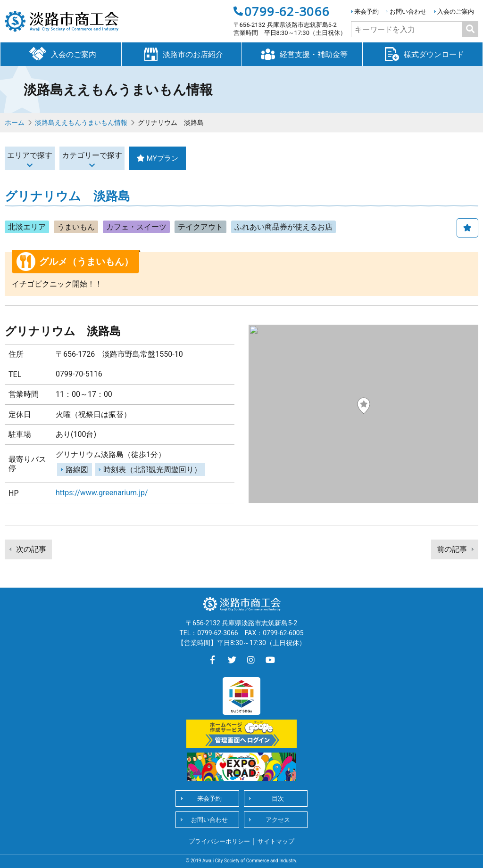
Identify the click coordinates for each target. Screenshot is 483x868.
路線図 (77, 470)
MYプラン (234, 158)
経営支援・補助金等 (302, 54)
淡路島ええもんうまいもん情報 (81, 123)
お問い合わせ (408, 12)
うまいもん (76, 227)
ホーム (15, 123)
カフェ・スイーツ (136, 227)
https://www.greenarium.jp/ (102, 493)
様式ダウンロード (423, 54)
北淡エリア (27, 227)
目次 (278, 798)
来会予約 (366, 12)
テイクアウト (200, 227)
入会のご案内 (456, 12)
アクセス (278, 820)
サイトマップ (276, 841)
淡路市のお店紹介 (182, 54)
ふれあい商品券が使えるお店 (283, 227)
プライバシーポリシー (219, 841)
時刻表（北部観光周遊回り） (152, 470)
